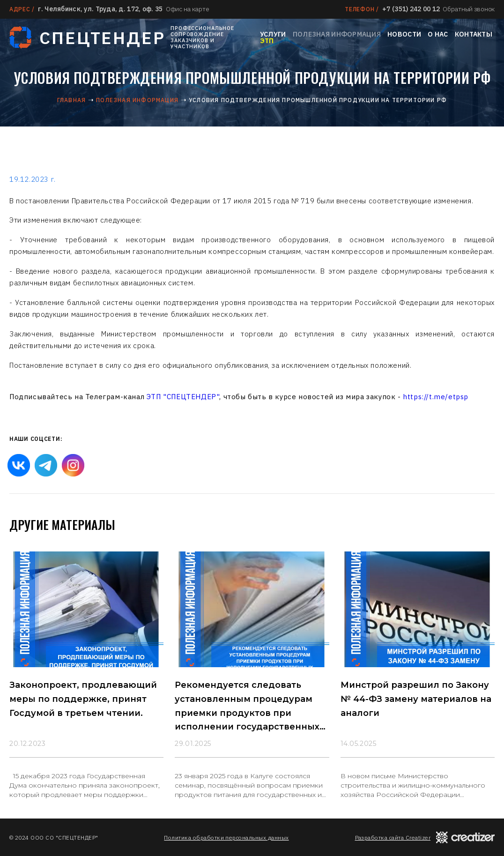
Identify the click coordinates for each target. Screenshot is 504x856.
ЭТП (267, 41)
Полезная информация (337, 34)
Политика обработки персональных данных (226, 837)
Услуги (273, 34)
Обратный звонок (469, 9)
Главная (71, 100)
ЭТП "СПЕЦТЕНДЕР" (183, 397)
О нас (438, 34)
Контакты (474, 34)
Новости (404, 34)
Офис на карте (187, 9)
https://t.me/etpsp (436, 397)
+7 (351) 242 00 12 (411, 9)
